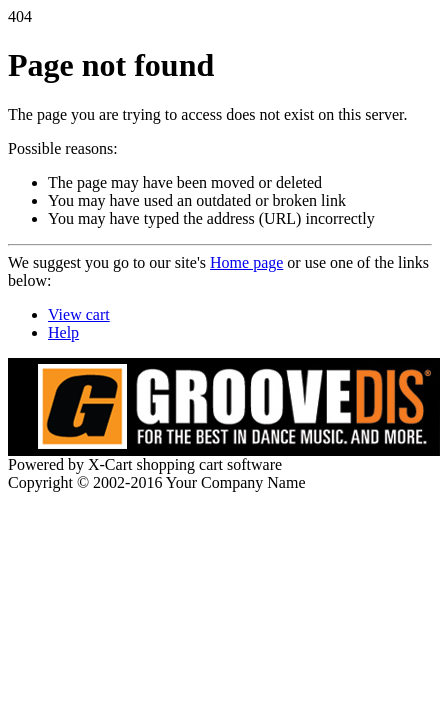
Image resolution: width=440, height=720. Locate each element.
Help (63, 332)
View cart (79, 314)
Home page (246, 262)
